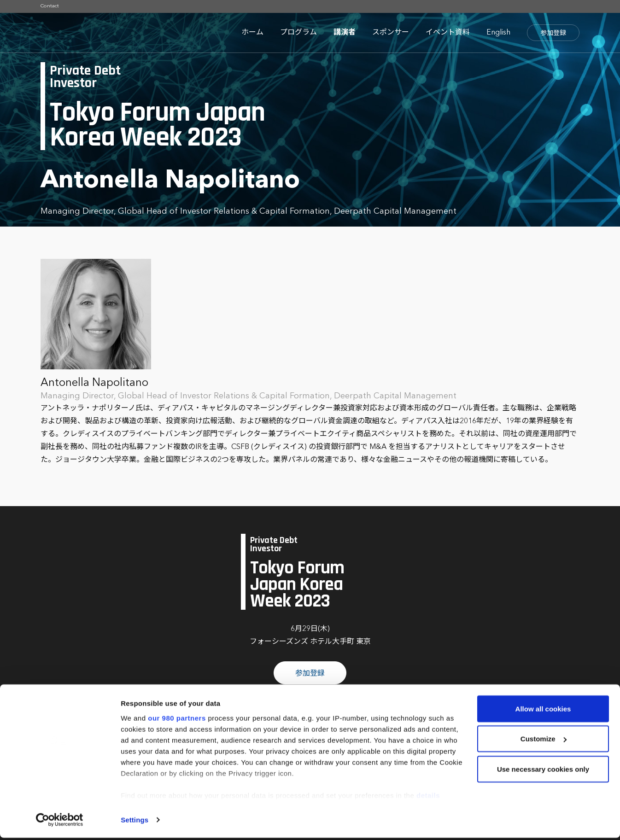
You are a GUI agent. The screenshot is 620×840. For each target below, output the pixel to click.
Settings (135, 822)
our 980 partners (177, 720)
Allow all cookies (543, 711)
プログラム (298, 33)
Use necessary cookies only (543, 771)
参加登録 (553, 33)
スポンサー (391, 33)
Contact (50, 6)
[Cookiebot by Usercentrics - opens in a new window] (60, 822)
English (498, 33)
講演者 (345, 33)
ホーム (252, 33)
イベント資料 (448, 33)
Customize (544, 741)
